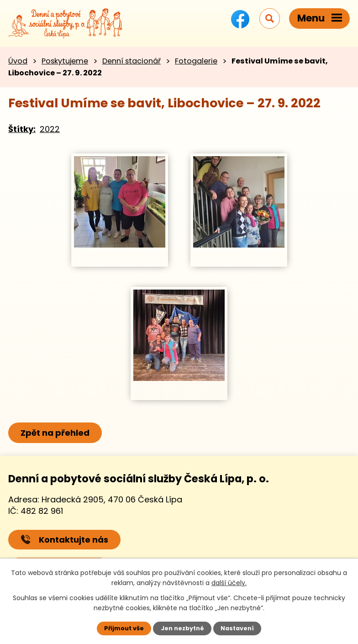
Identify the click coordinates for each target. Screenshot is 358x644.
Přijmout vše (124, 628)
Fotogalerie (196, 61)
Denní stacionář (132, 61)
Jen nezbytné (182, 628)
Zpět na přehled (55, 433)
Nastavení (237, 628)
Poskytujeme (65, 61)
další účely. (229, 583)
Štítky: (22, 129)
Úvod (18, 61)
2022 (50, 129)
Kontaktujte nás (64, 540)
